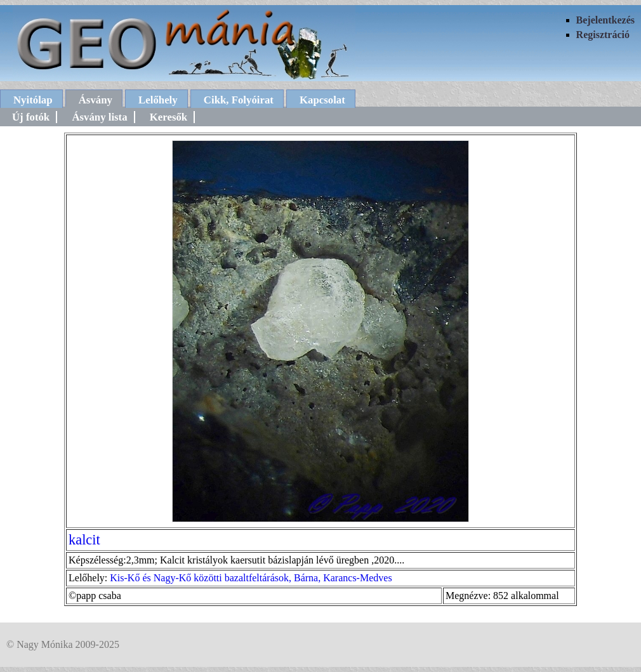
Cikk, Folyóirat (239, 100)
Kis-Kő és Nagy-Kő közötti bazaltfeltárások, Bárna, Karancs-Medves (251, 578)
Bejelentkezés (605, 20)
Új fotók (31, 117)
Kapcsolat (322, 100)
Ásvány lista (99, 117)
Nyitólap (33, 100)
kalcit (84, 540)
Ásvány (96, 100)
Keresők (169, 117)
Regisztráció (603, 35)
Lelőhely (158, 100)
